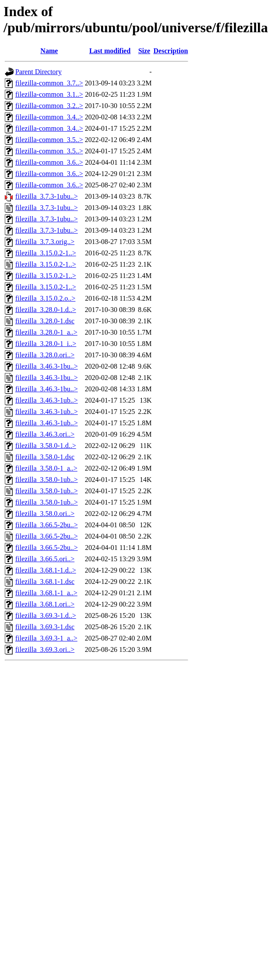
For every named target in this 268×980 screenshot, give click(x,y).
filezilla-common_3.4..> (49, 117)
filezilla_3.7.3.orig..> (45, 242)
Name (49, 51)
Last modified (110, 51)
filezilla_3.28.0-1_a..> (46, 332)
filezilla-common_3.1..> (49, 94)
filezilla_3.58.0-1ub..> (46, 480)
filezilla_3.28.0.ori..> (45, 355)
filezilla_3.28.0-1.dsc (45, 321)
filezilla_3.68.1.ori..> (45, 604)
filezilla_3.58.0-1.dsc (45, 457)
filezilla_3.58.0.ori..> (45, 514)
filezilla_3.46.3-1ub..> (46, 400)
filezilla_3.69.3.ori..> (45, 649)
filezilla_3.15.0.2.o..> (45, 298)
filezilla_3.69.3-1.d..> (46, 615)
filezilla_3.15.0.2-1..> (46, 253)
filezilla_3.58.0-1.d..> (46, 446)
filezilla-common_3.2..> (49, 106)
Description (171, 51)
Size (144, 51)
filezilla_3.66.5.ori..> (45, 559)
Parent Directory (38, 72)
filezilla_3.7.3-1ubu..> (46, 196)
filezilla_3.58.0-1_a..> (46, 468)
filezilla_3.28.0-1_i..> (46, 344)
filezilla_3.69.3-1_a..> (46, 638)
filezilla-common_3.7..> (49, 83)
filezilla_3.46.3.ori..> (45, 434)
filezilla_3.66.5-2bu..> (46, 525)
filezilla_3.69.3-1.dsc (45, 627)
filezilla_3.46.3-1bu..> (46, 366)
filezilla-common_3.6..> (49, 162)
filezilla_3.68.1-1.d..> (46, 570)
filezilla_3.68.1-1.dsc (45, 582)
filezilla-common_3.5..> (49, 140)
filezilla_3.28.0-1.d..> (46, 310)
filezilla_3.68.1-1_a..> (46, 593)
